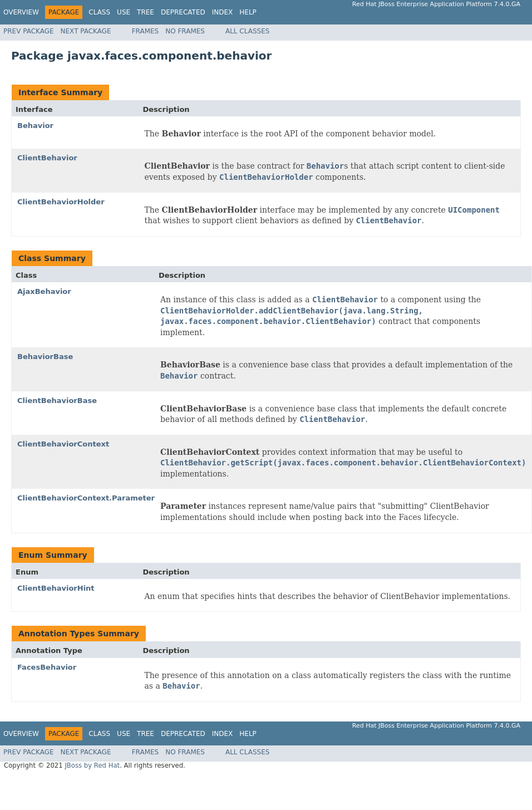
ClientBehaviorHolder (61, 202)
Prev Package (29, 31)
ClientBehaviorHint (56, 588)
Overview (21, 12)
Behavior (35, 126)
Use (124, 12)
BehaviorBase (45, 357)
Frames (146, 31)
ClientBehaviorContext (63, 444)
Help (248, 12)
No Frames (185, 31)
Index (223, 12)
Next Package (86, 31)
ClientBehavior (47, 158)
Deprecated (183, 12)
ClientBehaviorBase (57, 401)
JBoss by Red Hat (92, 765)
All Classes (247, 31)
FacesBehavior (47, 667)
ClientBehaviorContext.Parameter (86, 498)
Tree (146, 12)
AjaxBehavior (44, 291)
